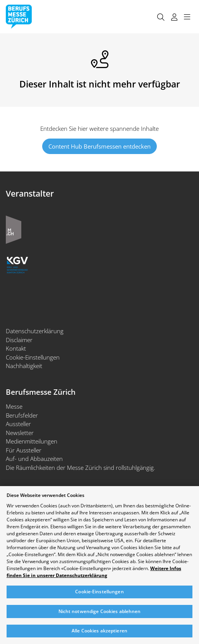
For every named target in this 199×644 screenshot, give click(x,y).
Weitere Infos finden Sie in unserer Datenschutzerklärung (94, 572)
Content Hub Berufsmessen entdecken (99, 146)
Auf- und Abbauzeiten (34, 459)
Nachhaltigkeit (24, 366)
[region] (99, 565)
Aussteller (18, 424)
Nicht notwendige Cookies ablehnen (100, 611)
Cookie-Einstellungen (33, 357)
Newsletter (20, 433)
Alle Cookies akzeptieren (99, 631)
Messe (14, 406)
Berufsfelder (22, 415)
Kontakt (16, 348)
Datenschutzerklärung (35, 331)
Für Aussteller (24, 450)
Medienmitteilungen (32, 441)
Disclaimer (19, 340)
